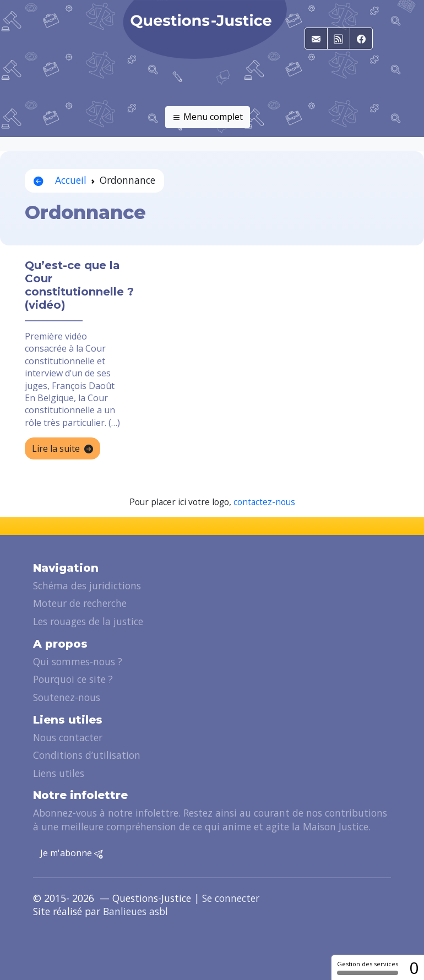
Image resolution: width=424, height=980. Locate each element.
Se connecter (231, 898)
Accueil (60, 180)
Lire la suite (62, 449)
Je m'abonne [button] (72, 853)
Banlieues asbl (135, 911)
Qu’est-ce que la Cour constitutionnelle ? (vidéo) (79, 285)
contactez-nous (264, 502)
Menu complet (208, 117)
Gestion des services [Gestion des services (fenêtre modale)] (368, 967)
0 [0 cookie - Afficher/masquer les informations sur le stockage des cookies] (414, 968)
